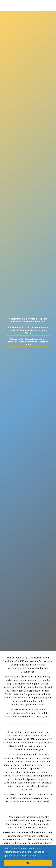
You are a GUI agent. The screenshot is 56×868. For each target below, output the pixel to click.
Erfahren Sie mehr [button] (27, 856)
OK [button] (28, 863)
